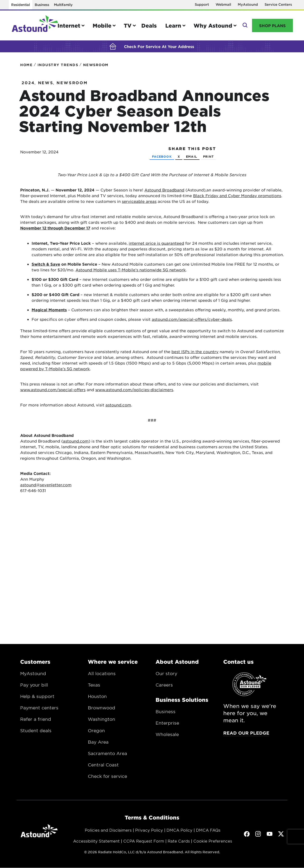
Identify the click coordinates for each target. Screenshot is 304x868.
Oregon (96, 733)
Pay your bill (34, 687)
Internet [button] (69, 25)
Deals (149, 25)
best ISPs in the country (195, 354)
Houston (97, 698)
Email (192, 159)
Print (208, 159)
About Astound (177, 664)
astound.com (118, 407)
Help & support (37, 698)
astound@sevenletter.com (46, 487)
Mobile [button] (102, 25)
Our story (166, 676)
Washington (102, 721)
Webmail (223, 4)
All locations (102, 676)
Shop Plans (272, 25)
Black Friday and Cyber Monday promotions (237, 198)
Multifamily (63, 5)
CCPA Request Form (144, 843)
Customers (35, 664)
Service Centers (278, 4)
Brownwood (102, 710)
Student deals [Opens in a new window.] (36, 733)
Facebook (162, 159)
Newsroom (72, 85)
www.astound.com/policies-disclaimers (134, 392)
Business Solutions (182, 702)
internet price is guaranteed (156, 245)
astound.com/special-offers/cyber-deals (192, 321)
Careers (164, 687)
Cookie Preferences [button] (213, 843)
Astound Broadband (164, 192)
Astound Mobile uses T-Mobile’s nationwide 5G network (131, 272)
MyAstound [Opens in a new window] (248, 4)
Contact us (238, 664)
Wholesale (167, 736)
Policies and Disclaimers (108, 832)
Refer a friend (36, 721)
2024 (28, 85)
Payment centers (39, 710)
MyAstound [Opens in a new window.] (33, 676)
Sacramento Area (107, 756)
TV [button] (128, 25)
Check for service (107, 778)
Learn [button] (173, 25)
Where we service (113, 664)
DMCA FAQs (208, 832)
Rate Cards (179, 843)
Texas (94, 687)
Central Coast (103, 767)
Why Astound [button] (213, 25)
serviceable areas (139, 203)
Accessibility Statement (96, 843)
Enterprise (167, 725)
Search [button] (245, 25)
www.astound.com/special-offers (53, 392)
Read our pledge (246, 735)
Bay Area (98, 744)
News (46, 85)
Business (42, 5)
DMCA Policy (179, 832)
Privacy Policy (149, 832)
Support (202, 4)
